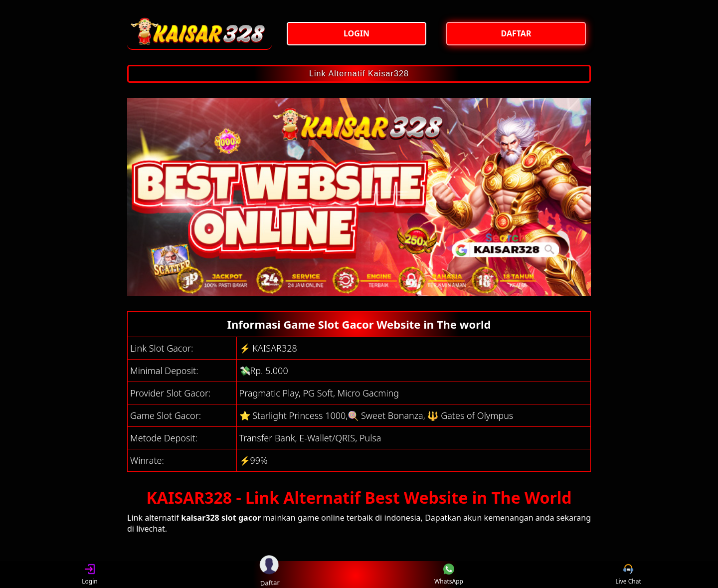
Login (90, 575)
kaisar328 (200, 518)
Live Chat (628, 575)
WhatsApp (449, 575)
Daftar (269, 574)
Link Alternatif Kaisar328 (359, 74)
